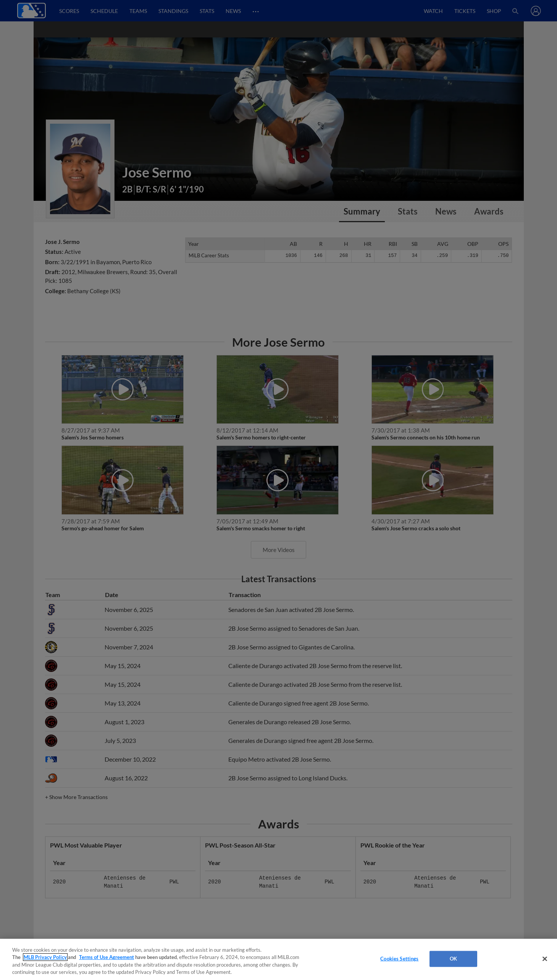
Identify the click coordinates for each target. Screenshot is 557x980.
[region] (278, 959)
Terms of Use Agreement (107, 957)
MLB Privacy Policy (45, 957)
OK (453, 959)
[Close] (545, 959)
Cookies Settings (399, 959)
